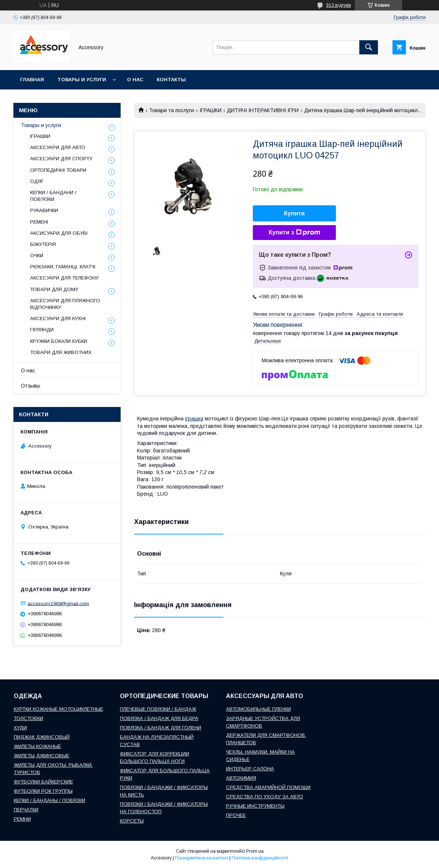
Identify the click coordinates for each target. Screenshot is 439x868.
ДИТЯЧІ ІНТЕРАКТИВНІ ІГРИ (263, 110)
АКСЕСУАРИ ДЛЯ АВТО (58, 147)
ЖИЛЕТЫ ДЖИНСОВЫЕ (42, 756)
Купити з (294, 233)
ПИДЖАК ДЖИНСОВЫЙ (42, 737)
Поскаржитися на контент (202, 858)
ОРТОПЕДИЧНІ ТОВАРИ (58, 170)
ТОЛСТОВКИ (28, 718)
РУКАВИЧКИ (44, 210)
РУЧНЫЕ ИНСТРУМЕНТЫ (255, 806)
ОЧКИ (37, 255)
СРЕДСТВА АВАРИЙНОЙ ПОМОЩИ (268, 787)
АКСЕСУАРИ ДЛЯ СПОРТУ (61, 159)
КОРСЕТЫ (132, 821)
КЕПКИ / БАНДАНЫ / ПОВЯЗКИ (50, 800)
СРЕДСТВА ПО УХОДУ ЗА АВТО (265, 797)
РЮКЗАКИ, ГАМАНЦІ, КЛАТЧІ (63, 267)
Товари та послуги (171, 110)
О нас (135, 80)
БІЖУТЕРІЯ (43, 244)
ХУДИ (20, 728)
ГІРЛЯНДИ (42, 330)
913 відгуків (339, 5)
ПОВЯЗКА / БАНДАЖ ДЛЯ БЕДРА (159, 718)
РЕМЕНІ (39, 222)
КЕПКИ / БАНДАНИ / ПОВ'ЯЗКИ (53, 196)
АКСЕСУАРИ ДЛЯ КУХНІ (58, 318)
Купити (295, 213)
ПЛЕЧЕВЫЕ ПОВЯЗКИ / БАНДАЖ (158, 709)
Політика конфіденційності (260, 858)
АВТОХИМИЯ (241, 778)
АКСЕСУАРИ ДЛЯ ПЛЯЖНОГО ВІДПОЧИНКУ (65, 304)
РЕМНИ (22, 819)
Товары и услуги (82, 80)
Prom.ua (255, 851)
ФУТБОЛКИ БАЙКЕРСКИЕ (43, 782)
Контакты (171, 80)
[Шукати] (369, 47)
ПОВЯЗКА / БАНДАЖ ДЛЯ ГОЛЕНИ (160, 728)
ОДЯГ (37, 181)
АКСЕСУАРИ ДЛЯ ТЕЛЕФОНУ (64, 278)
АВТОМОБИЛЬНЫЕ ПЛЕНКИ (258, 709)
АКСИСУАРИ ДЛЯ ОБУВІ (59, 233)
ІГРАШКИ (211, 110)
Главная (32, 80)
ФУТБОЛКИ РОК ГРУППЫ (43, 791)
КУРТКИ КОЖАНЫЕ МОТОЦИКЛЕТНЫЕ (58, 709)
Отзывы (31, 386)
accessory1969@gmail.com (58, 603)
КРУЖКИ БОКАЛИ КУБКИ (59, 341)
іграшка (194, 419)
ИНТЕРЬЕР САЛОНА (250, 769)
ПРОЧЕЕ (236, 815)
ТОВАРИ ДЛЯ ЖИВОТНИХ (61, 352)
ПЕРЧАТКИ (26, 810)
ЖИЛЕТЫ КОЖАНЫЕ (37, 746)
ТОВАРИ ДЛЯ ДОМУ (54, 289)
